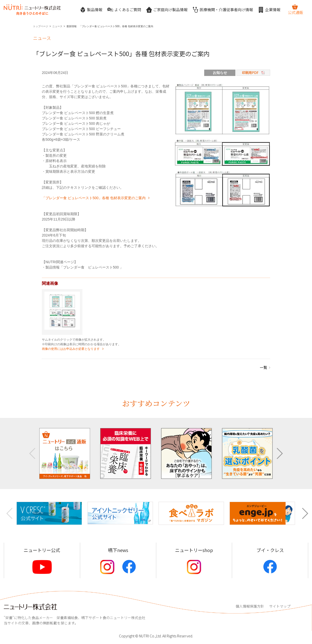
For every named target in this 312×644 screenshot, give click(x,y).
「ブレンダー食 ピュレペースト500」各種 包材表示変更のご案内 (94, 198)
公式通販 (296, 9)
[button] (279, 453)
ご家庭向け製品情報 (167, 10)
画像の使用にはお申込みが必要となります (71, 349)
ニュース (57, 26)
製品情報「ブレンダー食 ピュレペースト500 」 (84, 267)
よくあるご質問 (124, 10)
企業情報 (269, 10)
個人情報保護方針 (250, 606)
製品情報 (91, 10)
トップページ (41, 26)
